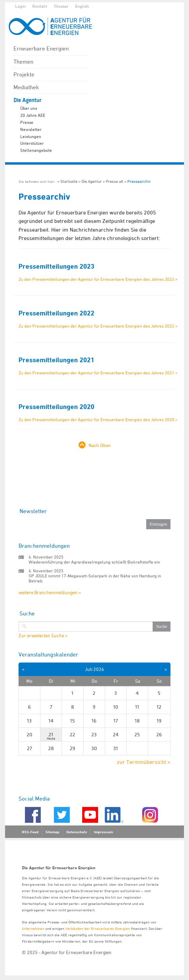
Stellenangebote (36, 150)
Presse (27, 122)
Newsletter (31, 129)
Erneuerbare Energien (41, 48)
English (82, 6)
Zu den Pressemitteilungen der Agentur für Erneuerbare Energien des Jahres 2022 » (98, 326)
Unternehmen (33, 928)
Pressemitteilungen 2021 (56, 360)
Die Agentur (27, 100)
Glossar (61, 6)
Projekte (24, 74)
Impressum (103, 832)
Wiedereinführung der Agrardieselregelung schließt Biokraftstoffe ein (94, 562)
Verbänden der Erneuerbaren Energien (98, 928)
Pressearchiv (139, 181)
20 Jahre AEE (33, 115)
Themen (23, 62)
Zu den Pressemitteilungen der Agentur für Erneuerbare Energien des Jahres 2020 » (98, 419)
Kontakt (40, 6)
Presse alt (115, 181)
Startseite (69, 181)
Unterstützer (32, 143)
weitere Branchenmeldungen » (50, 592)
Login (20, 6)
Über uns (29, 108)
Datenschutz (77, 832)
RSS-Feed (30, 832)
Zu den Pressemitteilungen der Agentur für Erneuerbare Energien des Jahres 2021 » (98, 373)
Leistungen (31, 136)
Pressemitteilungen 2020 (56, 407)
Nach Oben (100, 445)
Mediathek (26, 87)
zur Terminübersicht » (144, 762)
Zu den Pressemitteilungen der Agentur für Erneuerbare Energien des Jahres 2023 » (98, 279)
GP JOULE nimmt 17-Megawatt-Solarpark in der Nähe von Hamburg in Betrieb (95, 578)
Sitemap (52, 832)
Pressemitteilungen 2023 (56, 266)
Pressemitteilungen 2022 (56, 313)
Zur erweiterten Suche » (43, 636)
